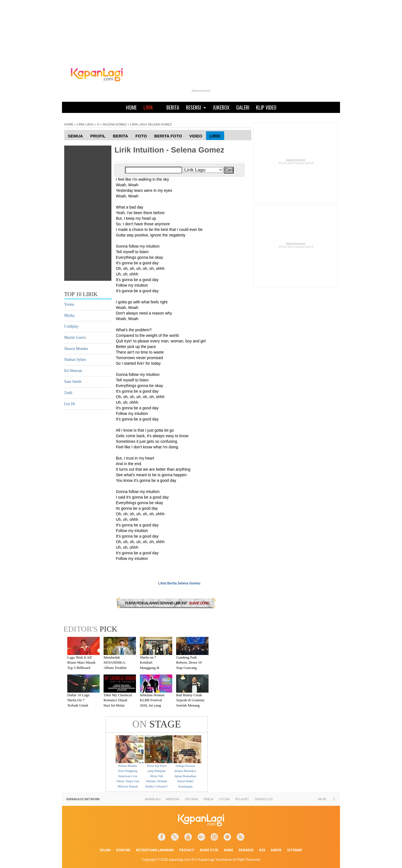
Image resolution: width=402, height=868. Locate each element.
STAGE (157, 724)
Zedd (68, 393)
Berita (120, 136)
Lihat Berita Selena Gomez (179, 583)
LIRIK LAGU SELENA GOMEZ (151, 124)
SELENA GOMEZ (115, 124)
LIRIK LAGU (85, 124)
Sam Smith (73, 382)
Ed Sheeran (73, 371)
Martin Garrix (75, 338)
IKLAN (105, 850)
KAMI (228, 850)
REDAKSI (246, 850)
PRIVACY (187, 850)
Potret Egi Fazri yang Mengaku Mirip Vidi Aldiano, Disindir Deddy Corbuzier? (156, 776)
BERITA (173, 107)
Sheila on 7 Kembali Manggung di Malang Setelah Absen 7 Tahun (151, 668)
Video (196, 136)
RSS (262, 850)
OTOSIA (224, 799)
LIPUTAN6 (191, 799)
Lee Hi (70, 404)
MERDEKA (173, 799)
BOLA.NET (242, 799)
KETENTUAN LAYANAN (155, 850)
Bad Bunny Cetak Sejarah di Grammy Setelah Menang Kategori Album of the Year (190, 705)
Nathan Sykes (75, 360)
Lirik (215, 136)
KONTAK (123, 850)
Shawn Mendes (76, 349)
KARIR (276, 850)
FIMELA (208, 799)
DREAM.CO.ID (264, 799)
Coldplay (71, 326)
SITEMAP (295, 850)
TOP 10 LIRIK (81, 294)
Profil (98, 136)
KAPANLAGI (153, 799)
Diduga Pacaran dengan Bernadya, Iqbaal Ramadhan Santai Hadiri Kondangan (185, 776)
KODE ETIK (209, 850)
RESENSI (196, 107)
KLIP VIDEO (266, 107)
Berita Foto (168, 136)
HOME (131, 107)
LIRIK (148, 107)
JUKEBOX (221, 107)
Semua (75, 136)
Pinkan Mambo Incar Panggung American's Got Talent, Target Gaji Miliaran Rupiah (128, 776)
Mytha (69, 315)
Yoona (69, 304)
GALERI (243, 107)
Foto (141, 136)
